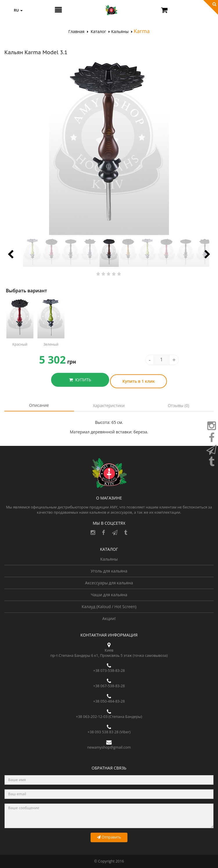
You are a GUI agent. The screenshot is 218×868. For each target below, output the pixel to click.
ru (18, 10)
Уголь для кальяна (109, 571)
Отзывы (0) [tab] (179, 405)
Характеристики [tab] (109, 405)
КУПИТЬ (80, 380)
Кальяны (109, 559)
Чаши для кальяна (109, 595)
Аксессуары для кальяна (109, 583)
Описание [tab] (39, 405)
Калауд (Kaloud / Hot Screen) (109, 607)
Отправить (109, 837)
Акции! (109, 618)
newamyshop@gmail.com (109, 747)
